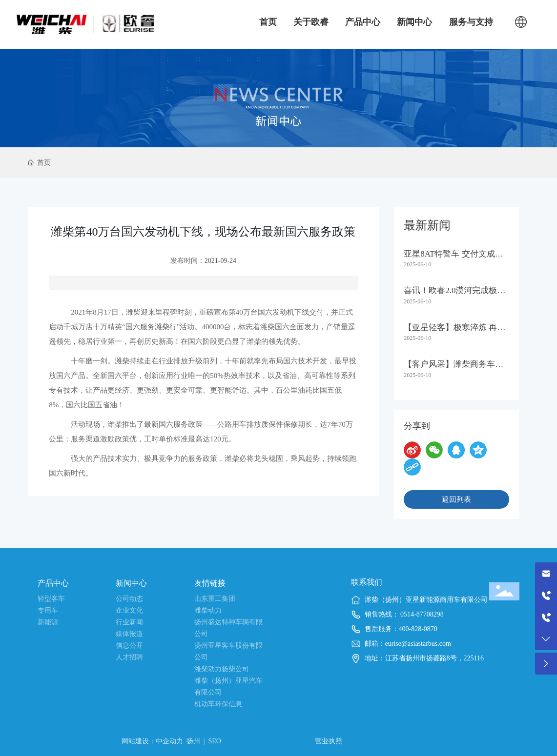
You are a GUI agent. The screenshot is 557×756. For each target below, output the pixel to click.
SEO (215, 741)
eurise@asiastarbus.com (418, 644)
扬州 (193, 741)
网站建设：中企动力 (152, 741)
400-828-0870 (418, 629)
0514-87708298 (421, 614)
